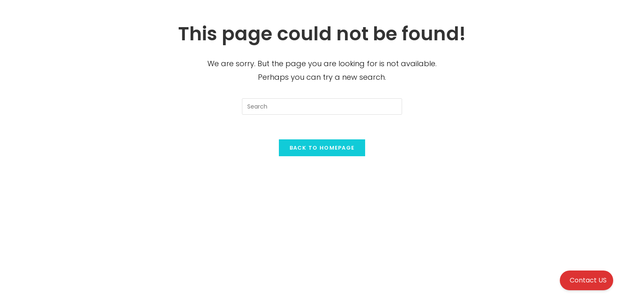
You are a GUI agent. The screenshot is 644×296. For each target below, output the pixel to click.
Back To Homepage (322, 148)
